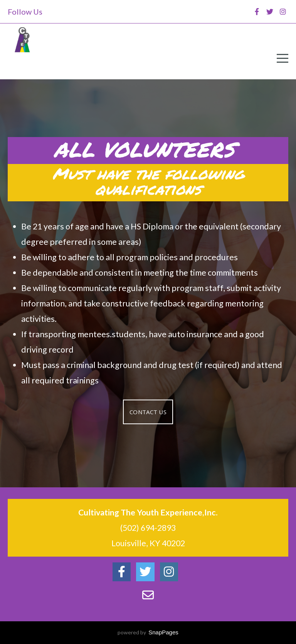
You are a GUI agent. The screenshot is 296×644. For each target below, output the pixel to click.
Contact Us (148, 412)
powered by (148, 632)
